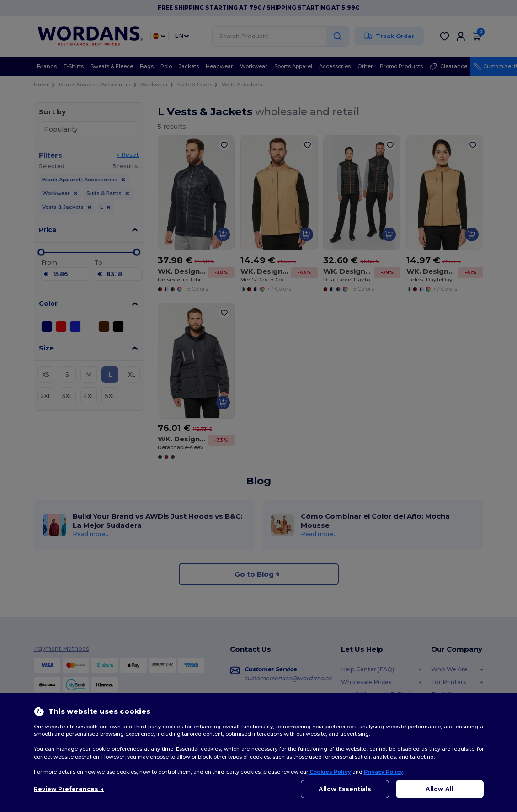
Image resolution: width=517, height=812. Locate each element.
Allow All (440, 789)
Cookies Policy (330, 772)
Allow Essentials (345, 789)
